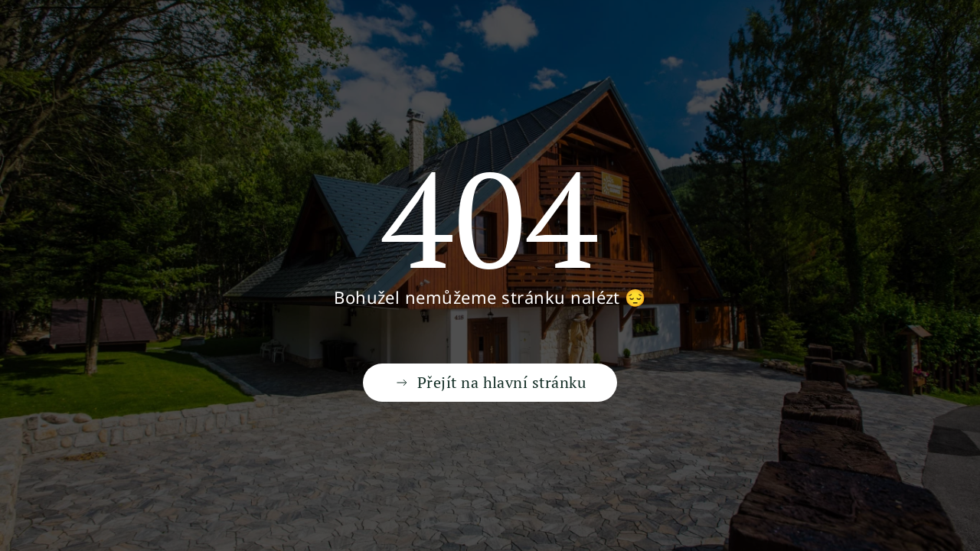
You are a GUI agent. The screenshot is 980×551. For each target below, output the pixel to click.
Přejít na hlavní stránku (490, 382)
